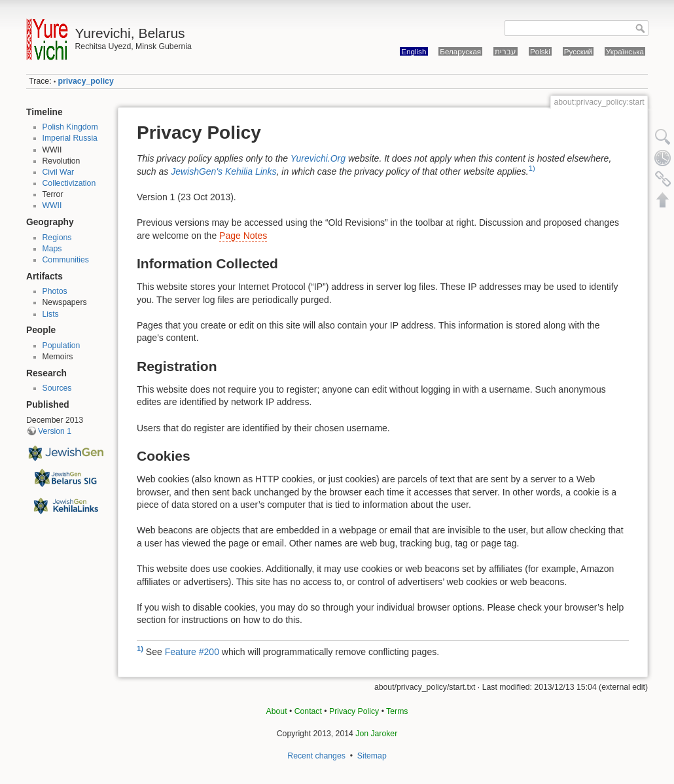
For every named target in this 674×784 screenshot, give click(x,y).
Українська (625, 51)
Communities (66, 260)
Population (62, 346)
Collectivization (69, 183)
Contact (308, 711)
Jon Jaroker (376, 734)
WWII (52, 205)
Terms (397, 711)
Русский (578, 51)
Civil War (59, 172)
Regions (57, 238)
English (414, 51)
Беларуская (460, 51)
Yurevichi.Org (318, 158)
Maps (52, 249)
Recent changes (316, 756)
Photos (55, 291)
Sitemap (372, 756)
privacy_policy (86, 81)
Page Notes (243, 236)
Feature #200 (192, 651)
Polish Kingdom (70, 127)
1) (532, 168)
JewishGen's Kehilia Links (223, 171)
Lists (51, 314)
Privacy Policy (354, 711)
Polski (540, 51)
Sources (57, 388)
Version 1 (55, 431)
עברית (505, 51)
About (277, 711)
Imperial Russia (70, 138)
